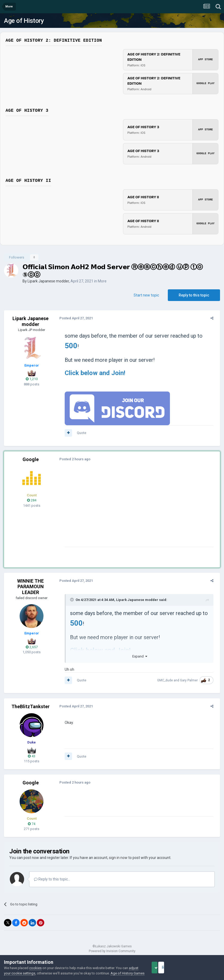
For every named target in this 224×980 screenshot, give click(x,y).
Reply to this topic (194, 295)
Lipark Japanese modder (48, 281)
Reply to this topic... (52, 879)
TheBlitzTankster (30, 706)
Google (31, 459)
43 (32, 756)
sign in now (118, 858)
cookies (35, 963)
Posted (74, 318)
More (102, 281)
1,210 (32, 379)
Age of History (24, 21)
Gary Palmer (191, 680)
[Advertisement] (124, 510)
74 (32, 824)
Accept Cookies (162, 965)
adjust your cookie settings (25, 968)
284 (32, 500)
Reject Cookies (202, 965)
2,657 (32, 647)
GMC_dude (167, 680)
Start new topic (146, 295)
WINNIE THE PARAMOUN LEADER (30, 587)
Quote (79, 433)
